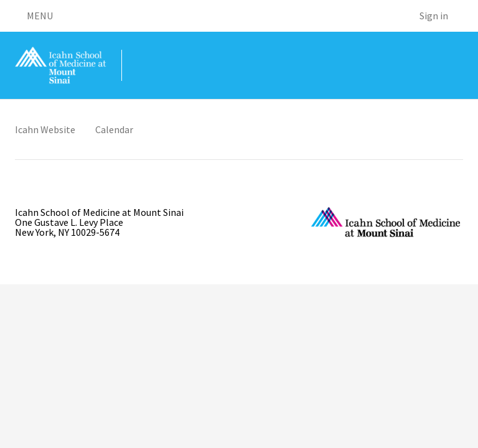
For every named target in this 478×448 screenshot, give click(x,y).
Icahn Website (45, 129)
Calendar (114, 129)
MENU (34, 16)
